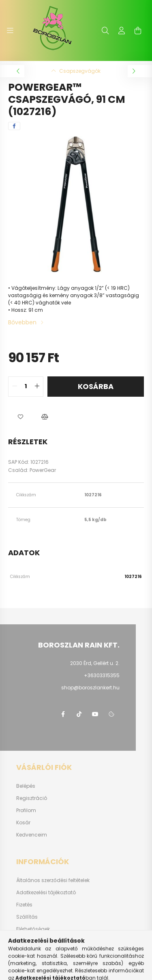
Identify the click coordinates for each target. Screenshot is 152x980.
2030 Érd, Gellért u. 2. (95, 663)
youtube (95, 714)
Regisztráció (32, 798)
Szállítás (27, 917)
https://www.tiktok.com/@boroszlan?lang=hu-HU (79, 714)
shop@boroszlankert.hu (90, 688)
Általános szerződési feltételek (53, 880)
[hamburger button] (10, 30)
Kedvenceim (32, 835)
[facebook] (14, 126)
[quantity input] (26, 387)
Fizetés (24, 905)
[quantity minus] (15, 387)
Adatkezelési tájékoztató (46, 893)
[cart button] (138, 30)
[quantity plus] (37, 387)
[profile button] (122, 30)
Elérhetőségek (33, 929)
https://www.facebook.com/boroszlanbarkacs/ (63, 714)
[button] (20, 417)
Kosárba (96, 386)
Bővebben (22, 322)
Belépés (26, 786)
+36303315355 (102, 675)
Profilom (26, 811)
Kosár (23, 823)
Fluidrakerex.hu (35, 941)
